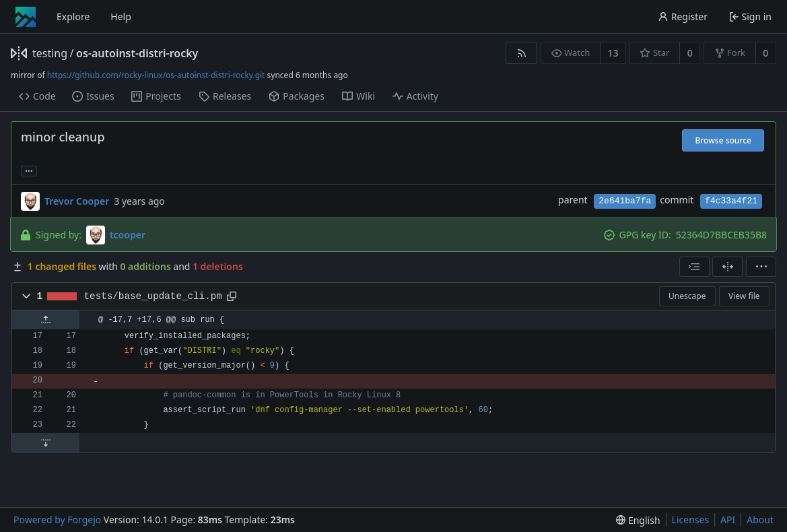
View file (744, 296)
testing (50, 53)
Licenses (691, 520)
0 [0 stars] (690, 53)
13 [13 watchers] (613, 53)
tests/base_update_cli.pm (153, 296)
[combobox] (694, 267)
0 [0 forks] (765, 53)
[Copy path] (232, 296)
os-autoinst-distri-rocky (137, 53)
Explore (73, 16)
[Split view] (727, 267)
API (728, 520)
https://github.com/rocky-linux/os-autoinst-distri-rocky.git (156, 75)
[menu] (761, 267)
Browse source (723, 140)
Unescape (687, 296)
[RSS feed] (521, 53)
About (760, 520)
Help (121, 16)
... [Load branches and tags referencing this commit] (29, 170)
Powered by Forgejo (57, 520)
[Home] (26, 17)
